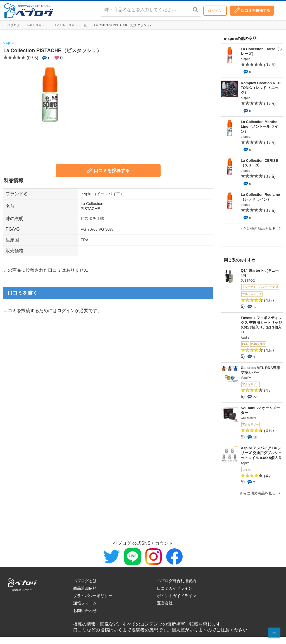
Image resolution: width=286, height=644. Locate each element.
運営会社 (165, 603)
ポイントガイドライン (177, 596)
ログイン (215, 11)
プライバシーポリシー (93, 596)
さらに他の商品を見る (258, 229)
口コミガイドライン (175, 588)
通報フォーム (85, 603)
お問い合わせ (85, 611)
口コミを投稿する (252, 10)
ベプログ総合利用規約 (177, 581)
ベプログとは (85, 581)
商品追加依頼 (85, 588)
